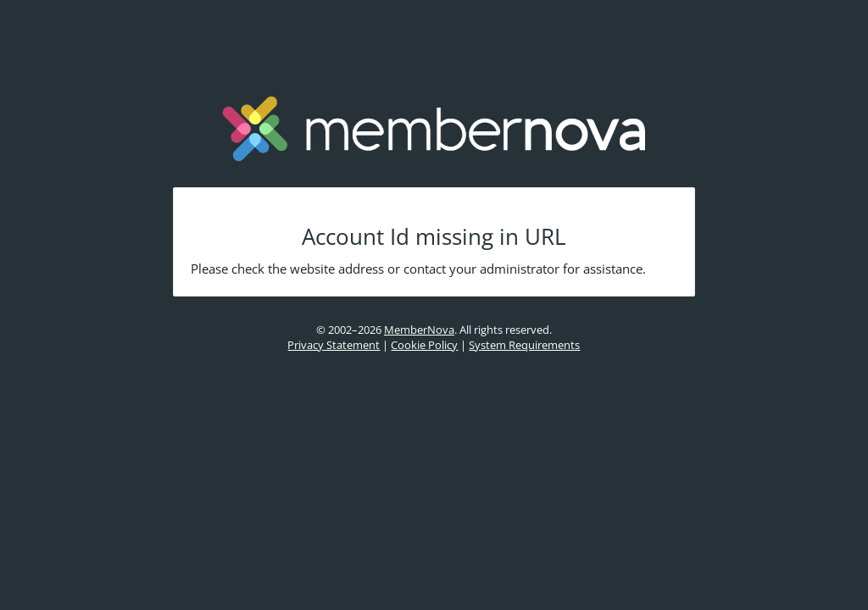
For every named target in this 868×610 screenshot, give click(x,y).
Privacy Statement (334, 345)
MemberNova (419, 330)
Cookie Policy (424, 345)
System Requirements (524, 345)
